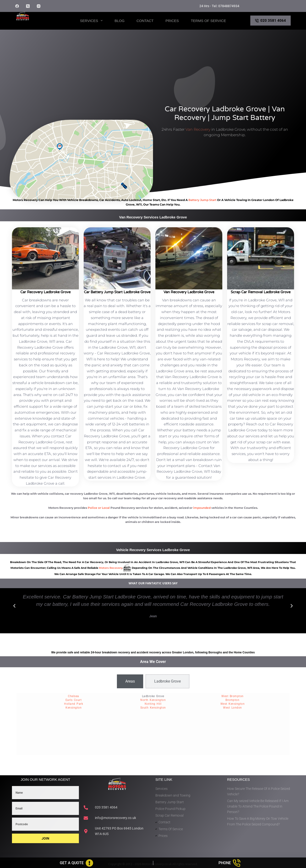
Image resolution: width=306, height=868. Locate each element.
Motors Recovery (38, 25)
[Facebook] (17, 6)
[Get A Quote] (76, 863)
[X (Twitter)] (28, 6)
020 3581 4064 (271, 21)
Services (92, 21)
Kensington (74, 708)
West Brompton (232, 696)
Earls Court (74, 700)
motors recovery (111, 568)
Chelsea (74, 696)
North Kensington (153, 700)
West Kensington (233, 704)
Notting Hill (153, 704)
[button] (14, 606)
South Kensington (153, 708)
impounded (202, 508)
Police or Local (99, 508)
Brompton (232, 700)
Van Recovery (198, 129)
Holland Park (74, 704)
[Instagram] (39, 6)
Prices (172, 21)
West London (232, 708)
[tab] (130, 681)
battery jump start (202, 200)
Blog (120, 21)
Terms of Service (208, 21)
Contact (145, 21)
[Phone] (230, 863)
